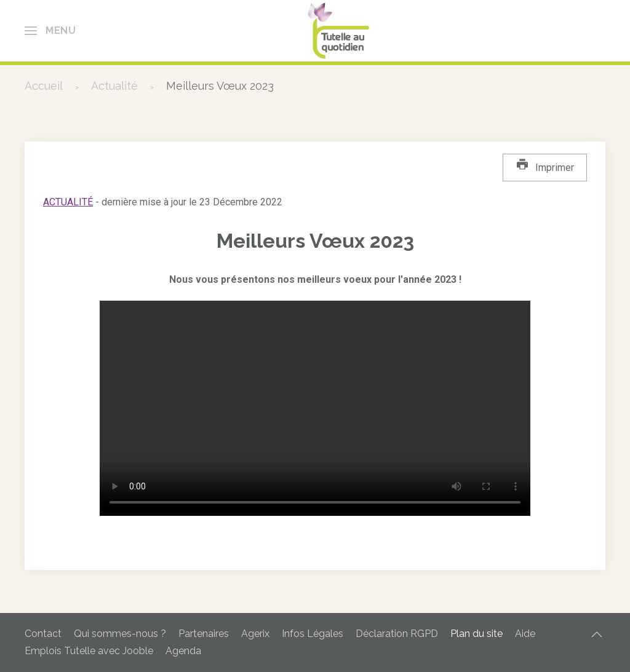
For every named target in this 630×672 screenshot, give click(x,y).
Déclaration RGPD (397, 634)
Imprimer (545, 165)
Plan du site (476, 634)
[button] (50, 31)
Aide (525, 634)
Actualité (68, 202)
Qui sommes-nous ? (120, 634)
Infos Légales (313, 634)
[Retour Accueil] (341, 31)
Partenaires (204, 634)
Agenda (183, 651)
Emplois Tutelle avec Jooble (89, 651)
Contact (43, 634)
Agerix (255, 634)
